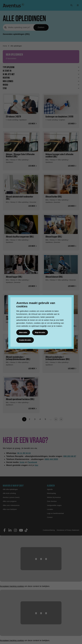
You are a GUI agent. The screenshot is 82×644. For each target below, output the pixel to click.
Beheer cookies (23, 332)
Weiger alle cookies (40, 332)
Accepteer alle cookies (25, 340)
